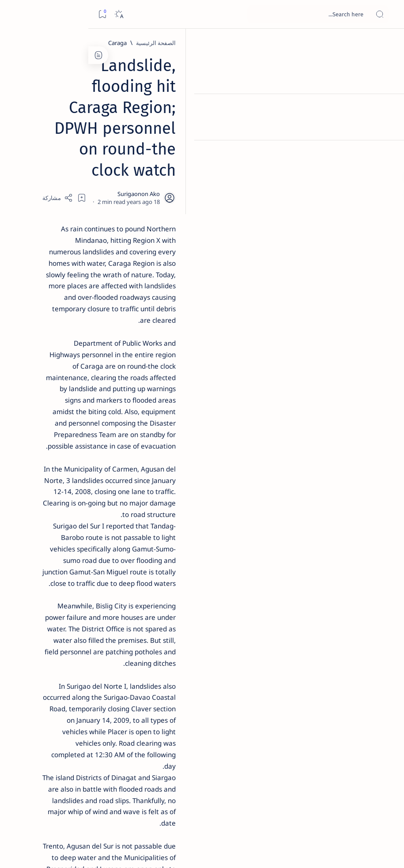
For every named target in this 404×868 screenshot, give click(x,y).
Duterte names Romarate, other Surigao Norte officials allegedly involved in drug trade (64, 261)
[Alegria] (66, 235)
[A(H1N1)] (97, 444)
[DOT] (66, 293)
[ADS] (97, 488)
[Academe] (37, 466)
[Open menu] (387, 14)
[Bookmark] (14, 14)
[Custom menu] (387, 155)
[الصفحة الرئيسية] (387, 44)
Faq (35, 538)
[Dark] (30, 14)
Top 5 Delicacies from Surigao (62, 145)
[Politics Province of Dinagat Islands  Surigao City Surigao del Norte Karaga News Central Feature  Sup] (97, 422)
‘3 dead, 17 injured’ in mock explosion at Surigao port (67, 367)
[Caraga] (303, 43)
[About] (387, 108)
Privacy (58, 538)
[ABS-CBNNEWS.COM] (97, 466)
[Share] (157, 133)
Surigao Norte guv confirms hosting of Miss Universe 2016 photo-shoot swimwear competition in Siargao (62, 319)
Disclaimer (89, 538)
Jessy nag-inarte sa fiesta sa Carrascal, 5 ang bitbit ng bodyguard (65, 208)
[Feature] (71, 133)
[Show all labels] (104, 509)
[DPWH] (312, 746)
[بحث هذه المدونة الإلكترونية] (230, 14)
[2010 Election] (37, 422)
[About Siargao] (37, 444)
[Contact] (387, 126)
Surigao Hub (321, 851)
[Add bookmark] (181, 133)
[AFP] (37, 488)
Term (118, 538)
